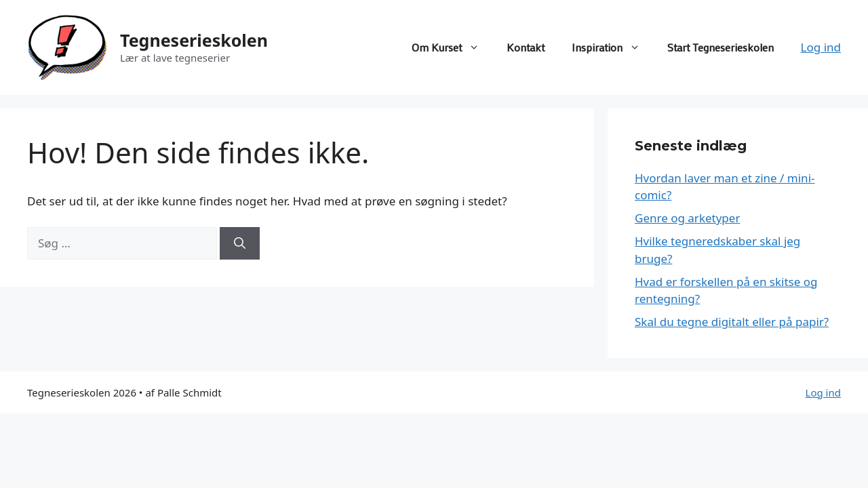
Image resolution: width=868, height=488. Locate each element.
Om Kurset (452, 47)
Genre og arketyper (687, 218)
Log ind (821, 47)
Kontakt (526, 47)
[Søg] (240, 243)
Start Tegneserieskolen (721, 47)
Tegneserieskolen (194, 40)
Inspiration (613, 47)
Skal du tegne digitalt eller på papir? (732, 322)
